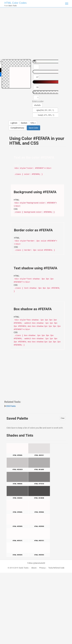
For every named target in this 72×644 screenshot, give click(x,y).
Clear (63, 418)
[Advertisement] (36, 35)
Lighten (14, 123)
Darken (24, 123)
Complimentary (17, 128)
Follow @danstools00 (36, 563)
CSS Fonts (11, 406)
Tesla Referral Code (56, 568)
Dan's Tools (24, 568)
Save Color (33, 128)
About (34, 568)
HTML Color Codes (16, 3)
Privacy (42, 568)
